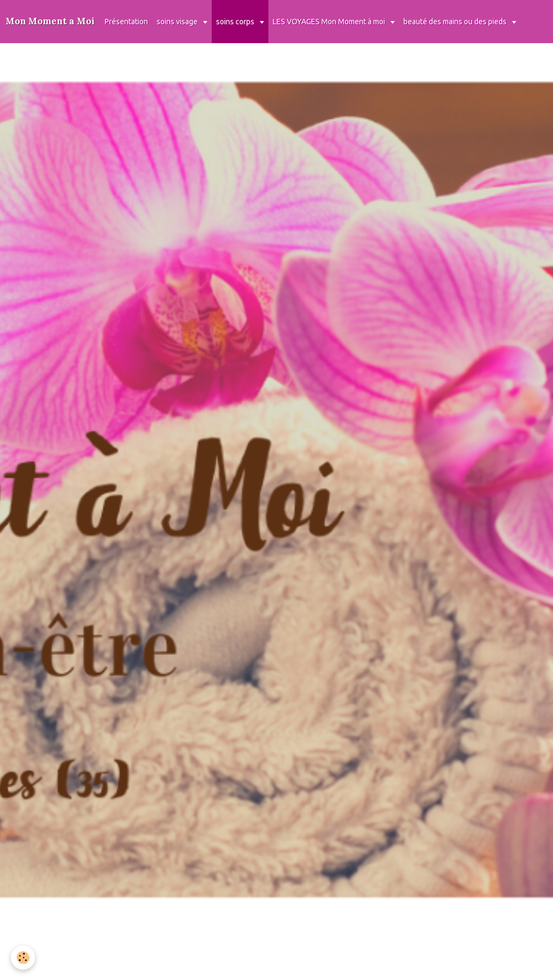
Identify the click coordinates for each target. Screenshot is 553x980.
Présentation (126, 22)
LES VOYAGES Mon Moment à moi (330, 22)
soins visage (178, 22)
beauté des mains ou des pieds (456, 22)
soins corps (236, 22)
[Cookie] (23, 958)
